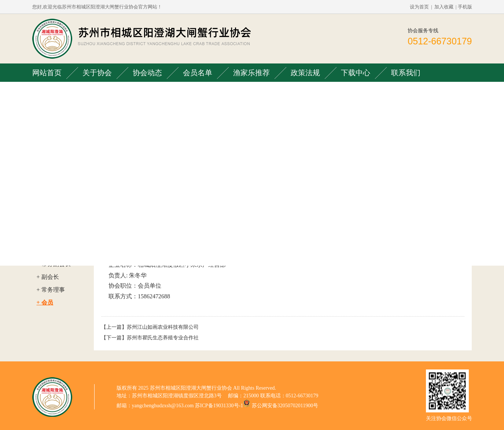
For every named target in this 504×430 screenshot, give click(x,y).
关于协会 (97, 73)
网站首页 (47, 73)
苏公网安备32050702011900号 (285, 406)
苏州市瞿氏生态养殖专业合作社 (163, 338)
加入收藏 (444, 7)
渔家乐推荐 (251, 73)
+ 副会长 (48, 277)
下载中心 (356, 73)
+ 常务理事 (51, 290)
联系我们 (406, 73)
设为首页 (419, 7)
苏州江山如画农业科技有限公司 (163, 327)
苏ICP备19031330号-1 (219, 406)
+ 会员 (45, 303)
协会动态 (147, 73)
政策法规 (305, 73)
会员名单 (198, 73)
